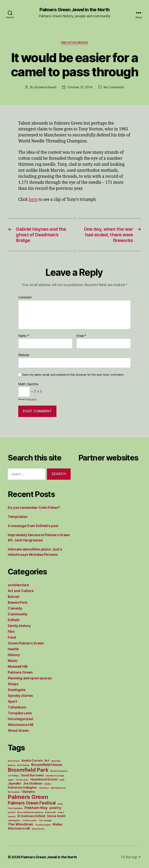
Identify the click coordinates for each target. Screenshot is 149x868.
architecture (18, 585)
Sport (13, 701)
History (14, 655)
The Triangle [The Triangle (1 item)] (45, 821)
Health (13, 649)
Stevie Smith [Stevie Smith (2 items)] (56, 816)
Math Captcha (28, 384)
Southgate (17, 690)
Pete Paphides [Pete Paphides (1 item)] (15, 808)
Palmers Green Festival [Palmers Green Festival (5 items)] (32, 803)
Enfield (14, 620)
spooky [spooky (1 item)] (12, 816)
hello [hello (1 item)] (62, 780)
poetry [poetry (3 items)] (55, 808)
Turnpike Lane (20, 713)
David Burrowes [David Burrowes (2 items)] (32, 775)
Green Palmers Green (26, 643)
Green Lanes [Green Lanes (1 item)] (22, 780)
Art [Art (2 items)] (47, 761)
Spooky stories (20, 696)
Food (12, 637)
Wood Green (18, 731)
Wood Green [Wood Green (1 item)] (38, 829)
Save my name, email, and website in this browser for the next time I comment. (73, 375)
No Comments (114, 87)
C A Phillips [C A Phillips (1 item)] (13, 776)
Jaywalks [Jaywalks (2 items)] (14, 783)
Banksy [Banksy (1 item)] (12, 765)
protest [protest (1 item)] (12, 812)
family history (19, 626)
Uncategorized (74, 43)
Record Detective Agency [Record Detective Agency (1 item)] (30, 812)
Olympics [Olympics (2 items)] (28, 792)
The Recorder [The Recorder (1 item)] (30, 821)
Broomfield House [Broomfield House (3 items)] (47, 765)
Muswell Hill (18, 666)
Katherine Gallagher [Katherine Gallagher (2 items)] (22, 788)
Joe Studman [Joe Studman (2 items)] (33, 783)
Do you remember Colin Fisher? (34, 508)
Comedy (15, 608)
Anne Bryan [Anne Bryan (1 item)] (14, 761)
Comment (25, 297)
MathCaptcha (32, 399)
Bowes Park (17, 602)
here (33, 200)
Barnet (13, 597)
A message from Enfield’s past (33, 526)
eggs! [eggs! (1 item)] (11, 780)
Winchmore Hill (21, 725)
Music (13, 661)
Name (24, 336)
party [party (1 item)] (60, 804)
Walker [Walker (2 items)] (58, 824)
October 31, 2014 (80, 87)
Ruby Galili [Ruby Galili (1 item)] (50, 812)
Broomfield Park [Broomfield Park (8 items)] (28, 770)
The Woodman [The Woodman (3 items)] (20, 824)
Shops (13, 684)
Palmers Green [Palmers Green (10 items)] (28, 797)
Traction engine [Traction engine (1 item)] (43, 825)
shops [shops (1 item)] (61, 812)
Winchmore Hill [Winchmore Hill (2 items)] (19, 829)
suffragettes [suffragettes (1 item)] (14, 821)
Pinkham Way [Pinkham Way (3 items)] (36, 808)
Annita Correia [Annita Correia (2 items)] (32, 761)
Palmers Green (20, 672)
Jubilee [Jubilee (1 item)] (48, 784)
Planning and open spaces (30, 678)
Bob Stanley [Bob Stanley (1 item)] (23, 765)
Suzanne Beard (45, 87)
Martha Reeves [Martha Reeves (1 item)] (58, 788)
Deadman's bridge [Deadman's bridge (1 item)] (55, 776)
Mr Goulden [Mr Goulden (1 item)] (14, 792)
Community (18, 614)
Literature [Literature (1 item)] (44, 788)
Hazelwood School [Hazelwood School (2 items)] (44, 779)
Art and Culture (21, 591)
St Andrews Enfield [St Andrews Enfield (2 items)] (31, 816)
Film (11, 632)
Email (81, 336)
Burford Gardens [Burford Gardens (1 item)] (59, 771)
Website (24, 355)
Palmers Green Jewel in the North (74, 10)
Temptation (18, 517)
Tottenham (17, 707)
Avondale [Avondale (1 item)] (56, 761)
